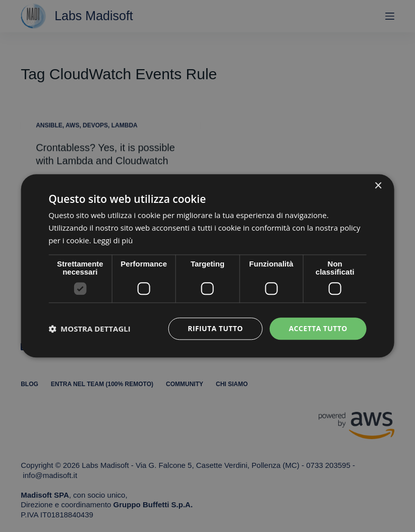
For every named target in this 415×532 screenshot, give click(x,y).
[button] (90, 329)
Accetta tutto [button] (318, 328)
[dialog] (207, 266)
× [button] (378, 186)
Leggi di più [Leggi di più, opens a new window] (113, 240)
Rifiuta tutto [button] (215, 328)
